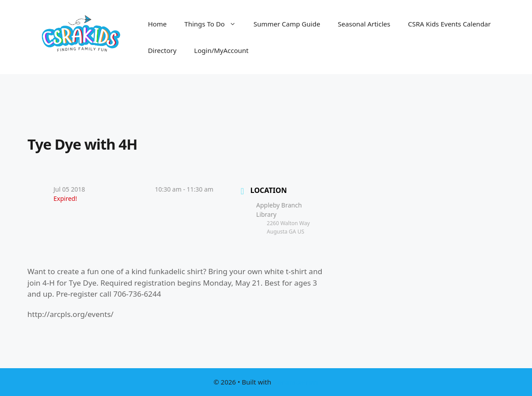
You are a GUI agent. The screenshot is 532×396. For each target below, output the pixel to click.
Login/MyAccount (221, 50)
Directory (162, 50)
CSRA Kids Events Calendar (449, 24)
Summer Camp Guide (287, 24)
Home (158, 24)
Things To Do (214, 24)
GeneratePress (296, 382)
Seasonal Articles (364, 24)
